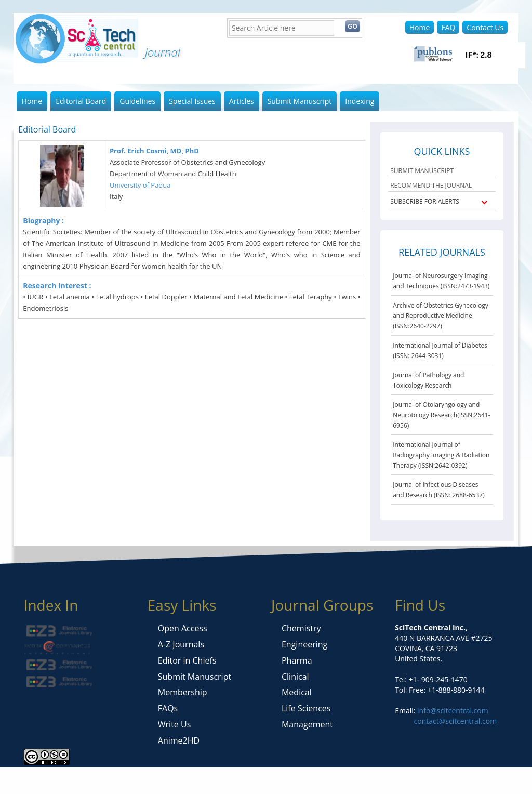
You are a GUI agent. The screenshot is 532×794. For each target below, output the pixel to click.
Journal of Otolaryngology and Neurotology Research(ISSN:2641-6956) (441, 415)
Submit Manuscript (300, 101)
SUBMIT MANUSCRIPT (422, 171)
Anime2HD (179, 740)
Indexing (360, 101)
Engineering (304, 644)
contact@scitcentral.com (456, 721)
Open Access (183, 628)
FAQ (448, 27)
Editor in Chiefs (187, 660)
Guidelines (137, 101)
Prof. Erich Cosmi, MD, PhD (154, 151)
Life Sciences (306, 708)
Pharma (297, 660)
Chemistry (301, 628)
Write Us (174, 724)
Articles (242, 101)
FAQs (168, 708)
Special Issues (192, 101)
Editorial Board (81, 101)
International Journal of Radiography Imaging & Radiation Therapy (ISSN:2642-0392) (441, 455)
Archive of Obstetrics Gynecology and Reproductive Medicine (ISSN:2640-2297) (441, 316)
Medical (297, 692)
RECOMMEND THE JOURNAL (431, 185)
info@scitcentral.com (451, 711)
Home (420, 27)
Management (307, 724)
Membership (183, 692)
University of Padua (140, 185)
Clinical (295, 677)
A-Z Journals (181, 644)
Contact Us (485, 27)
